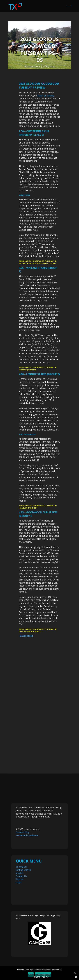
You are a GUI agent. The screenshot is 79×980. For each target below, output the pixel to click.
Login (19, 882)
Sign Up (20, 879)
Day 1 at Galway (46, 96)
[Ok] (75, 973)
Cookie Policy (22, 832)
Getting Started (23, 870)
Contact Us (21, 876)
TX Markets (21, 867)
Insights (20, 873)
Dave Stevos (34, 66)
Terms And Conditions (27, 835)
